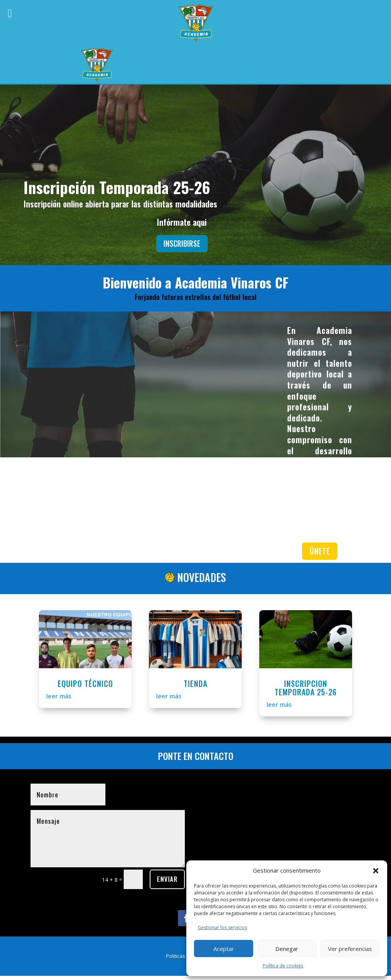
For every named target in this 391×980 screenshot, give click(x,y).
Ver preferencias (350, 949)
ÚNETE (320, 554)
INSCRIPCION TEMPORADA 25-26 (306, 692)
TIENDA (195, 687)
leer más (59, 700)
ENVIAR (167, 883)
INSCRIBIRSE (182, 244)
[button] (376, 871)
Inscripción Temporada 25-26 (117, 187)
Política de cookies (283, 966)
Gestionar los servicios (222, 927)
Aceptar (224, 949)
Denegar (287, 949)
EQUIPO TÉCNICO (85, 687)
